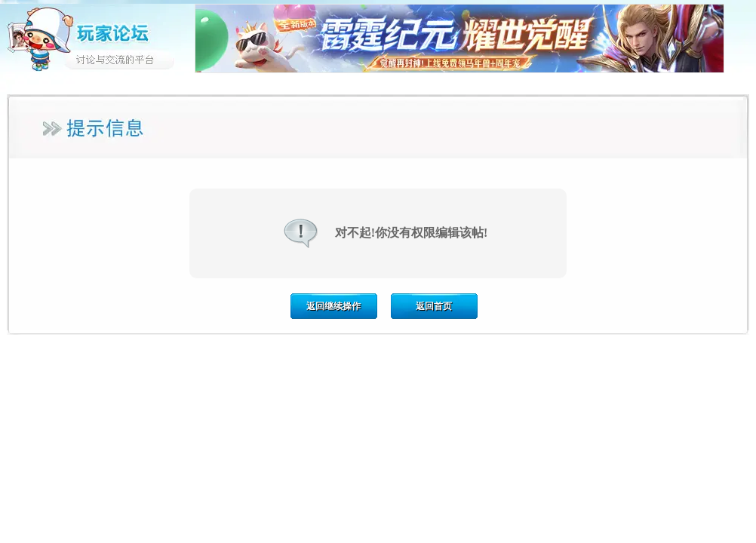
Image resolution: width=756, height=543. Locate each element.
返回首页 (434, 306)
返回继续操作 (333, 306)
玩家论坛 (97, 38)
